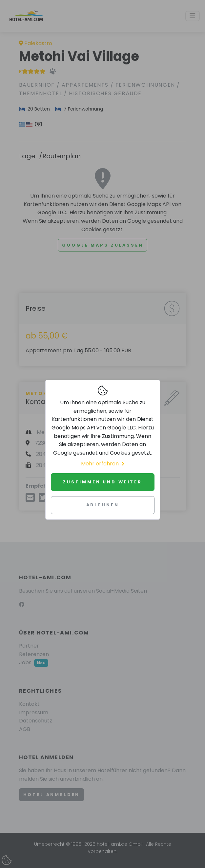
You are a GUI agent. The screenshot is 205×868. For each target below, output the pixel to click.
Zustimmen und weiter (102, 482)
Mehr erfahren (102, 464)
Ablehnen (103, 505)
